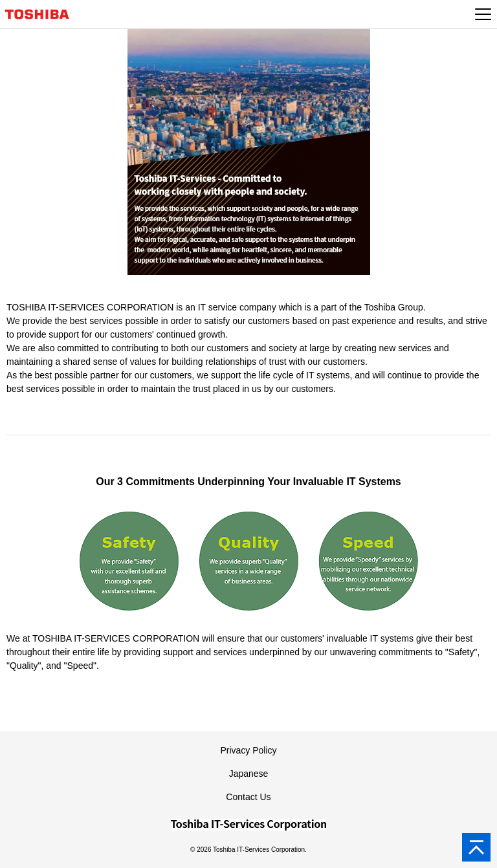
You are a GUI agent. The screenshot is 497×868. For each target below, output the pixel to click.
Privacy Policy (248, 750)
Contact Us (248, 797)
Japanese (249, 774)
